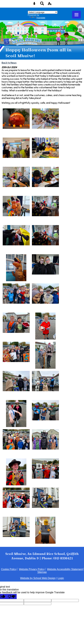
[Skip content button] (34, 5)
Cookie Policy (9, 569)
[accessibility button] (50, 5)
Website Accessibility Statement (65, 569)
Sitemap (42, 572)
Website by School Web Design (38, 578)
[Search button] (42, 5)
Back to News (9, 63)
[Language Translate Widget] (43, 12)
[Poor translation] (12, 596)
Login (61, 578)
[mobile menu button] (76, 15)
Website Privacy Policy (32, 569)
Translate (37, 18)
